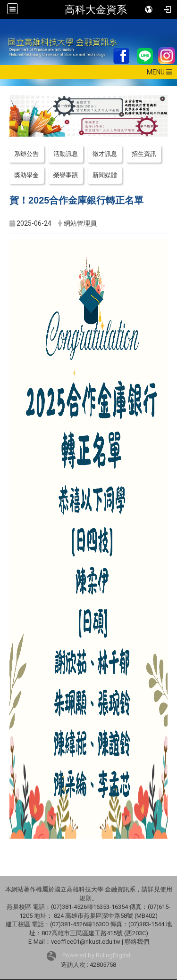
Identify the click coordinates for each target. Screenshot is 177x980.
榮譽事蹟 (66, 175)
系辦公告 (26, 154)
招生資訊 (144, 154)
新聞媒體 (105, 175)
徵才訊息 (105, 154)
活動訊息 (66, 154)
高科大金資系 (96, 9)
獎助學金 (26, 175)
